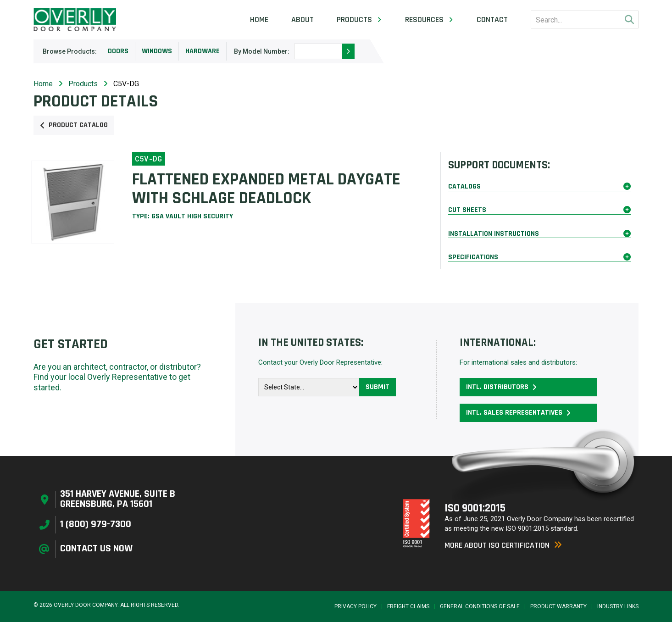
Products (83, 84)
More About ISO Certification (503, 545)
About (303, 20)
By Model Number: (262, 51)
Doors (118, 51)
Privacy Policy (355, 606)
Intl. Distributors (501, 387)
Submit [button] (378, 387)
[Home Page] (75, 20)
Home (259, 20)
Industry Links (618, 606)
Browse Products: (70, 51)
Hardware (203, 51)
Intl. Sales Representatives (518, 413)
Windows (157, 51)
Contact (492, 20)
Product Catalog (74, 125)
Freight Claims (408, 606)
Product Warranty (558, 606)
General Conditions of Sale (480, 606)
